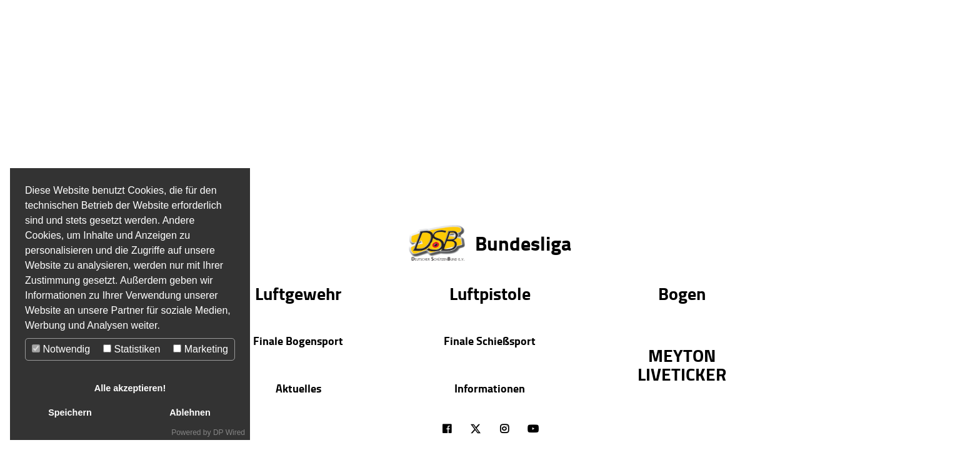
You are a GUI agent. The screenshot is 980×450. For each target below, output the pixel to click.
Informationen (490, 388)
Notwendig (61, 349)
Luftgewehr (298, 293)
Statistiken (132, 349)
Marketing (201, 349)
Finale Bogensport (298, 341)
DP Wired (229, 432)
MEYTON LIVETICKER (682, 364)
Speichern (70, 412)
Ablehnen (190, 412)
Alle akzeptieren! (130, 388)
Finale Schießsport (490, 341)
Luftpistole (490, 293)
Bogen (682, 293)
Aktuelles (298, 388)
